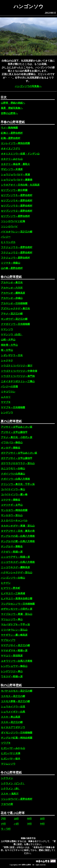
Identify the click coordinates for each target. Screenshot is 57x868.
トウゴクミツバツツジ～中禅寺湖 (19, 371)
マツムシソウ (8, 764)
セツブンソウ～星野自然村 (15, 216)
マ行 (29, 824)
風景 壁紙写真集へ (12, 108)
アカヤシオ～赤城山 (12, 298)
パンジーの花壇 (9, 387)
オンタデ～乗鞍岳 (11, 448)
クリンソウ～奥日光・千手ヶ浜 (18, 484)
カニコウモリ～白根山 (13, 468)
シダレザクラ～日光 (12, 355)
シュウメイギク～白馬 (13, 712)
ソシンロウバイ (9, 227)
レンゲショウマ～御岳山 (14, 666)
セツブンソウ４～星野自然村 (17, 201)
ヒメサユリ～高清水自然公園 (17, 598)
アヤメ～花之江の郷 (12, 314)
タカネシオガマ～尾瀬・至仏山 (18, 526)
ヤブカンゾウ (8, 640)
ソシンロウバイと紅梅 (13, 221)
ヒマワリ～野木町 (11, 588)
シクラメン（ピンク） (13, 783)
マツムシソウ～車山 (12, 619)
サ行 (29, 819)
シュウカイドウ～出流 (13, 707)
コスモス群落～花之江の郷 (15, 701)
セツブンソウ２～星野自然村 (17, 211)
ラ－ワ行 (6, 829)
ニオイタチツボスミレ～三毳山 (18, 381)
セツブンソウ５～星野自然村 (17, 195)
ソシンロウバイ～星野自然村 (17, 799)
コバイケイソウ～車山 (13, 489)
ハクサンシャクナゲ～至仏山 (17, 572)
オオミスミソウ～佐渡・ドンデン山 (20, 154)
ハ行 (16, 824)
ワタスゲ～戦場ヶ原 (12, 677)
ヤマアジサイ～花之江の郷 (15, 645)
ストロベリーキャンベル (14, 520)
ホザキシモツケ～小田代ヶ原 (17, 609)
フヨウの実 (7, 804)
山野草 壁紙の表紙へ (13, 103)
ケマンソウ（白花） (12, 335)
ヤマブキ (6, 402)
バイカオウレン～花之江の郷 (17, 232)
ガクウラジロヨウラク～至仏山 (18, 463)
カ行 (16, 819)
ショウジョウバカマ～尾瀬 (15, 175)
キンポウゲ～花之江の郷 (14, 319)
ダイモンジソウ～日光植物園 (17, 733)
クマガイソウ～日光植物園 (15, 324)
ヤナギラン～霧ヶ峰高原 (14, 635)
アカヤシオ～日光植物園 (14, 303)
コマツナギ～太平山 (12, 505)
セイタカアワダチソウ (13, 727)
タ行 (42, 819)
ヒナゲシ (6, 583)
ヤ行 (42, 824)
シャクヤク (7, 361)
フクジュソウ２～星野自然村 (17, 253)
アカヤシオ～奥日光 (12, 283)
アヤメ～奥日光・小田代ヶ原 (17, 437)
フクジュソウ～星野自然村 (15, 258)
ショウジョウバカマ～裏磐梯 (17, 180)
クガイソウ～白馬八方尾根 (15, 479)
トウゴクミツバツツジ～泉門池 (18, 376)
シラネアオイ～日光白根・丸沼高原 (20, 185)
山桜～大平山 (8, 340)
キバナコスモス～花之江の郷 (17, 691)
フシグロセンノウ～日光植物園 (18, 604)
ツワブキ (6, 743)
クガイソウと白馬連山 (13, 474)
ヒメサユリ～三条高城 (13, 593)
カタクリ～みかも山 (12, 159)
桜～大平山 (7, 350)
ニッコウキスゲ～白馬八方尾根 (18, 562)
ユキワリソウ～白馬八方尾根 (17, 661)
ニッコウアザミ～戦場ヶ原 (15, 557)
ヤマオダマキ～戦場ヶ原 (14, 651)
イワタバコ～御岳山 (12, 442)
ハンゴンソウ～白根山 (13, 578)
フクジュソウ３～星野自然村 (17, 247)
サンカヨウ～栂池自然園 (14, 510)
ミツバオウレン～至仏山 (14, 630)
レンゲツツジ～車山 (12, 671)
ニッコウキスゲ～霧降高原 (15, 567)
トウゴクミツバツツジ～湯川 (17, 366)
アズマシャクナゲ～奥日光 (15, 309)
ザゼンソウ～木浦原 (12, 169)
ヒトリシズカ (8, 242)
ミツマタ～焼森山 (11, 263)
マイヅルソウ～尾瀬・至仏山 (17, 614)
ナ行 (3, 824)
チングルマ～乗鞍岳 (12, 546)
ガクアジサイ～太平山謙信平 (17, 458)
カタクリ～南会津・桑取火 (15, 164)
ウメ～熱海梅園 (9, 128)
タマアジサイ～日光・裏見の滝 (18, 531)
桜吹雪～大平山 (9, 345)
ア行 (3, 819)
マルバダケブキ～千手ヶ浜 (15, 625)
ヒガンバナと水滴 (11, 753)
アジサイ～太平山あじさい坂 (17, 427)
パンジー (6, 237)
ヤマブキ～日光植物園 (13, 407)
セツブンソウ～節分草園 (14, 190)
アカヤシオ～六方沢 (12, 288)
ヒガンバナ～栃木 (11, 759)
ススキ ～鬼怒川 (10, 794)
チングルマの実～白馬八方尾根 (18, 541)
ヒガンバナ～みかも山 (13, 748)
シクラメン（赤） (11, 789)
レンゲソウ (7, 413)
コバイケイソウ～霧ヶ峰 (14, 494)
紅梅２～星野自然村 (12, 133)
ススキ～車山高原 (11, 717)
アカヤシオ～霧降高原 (13, 293)
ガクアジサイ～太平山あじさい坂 (19, 453)
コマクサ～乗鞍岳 (11, 500)
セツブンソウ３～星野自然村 (17, 206)
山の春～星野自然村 (12, 268)
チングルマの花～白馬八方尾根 (18, 536)
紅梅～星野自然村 (11, 138)
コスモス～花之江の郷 (13, 696)
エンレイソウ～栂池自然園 (15, 143)
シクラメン (7, 778)
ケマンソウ (7, 329)
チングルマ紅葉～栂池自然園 (17, 738)
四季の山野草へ (9, 113)
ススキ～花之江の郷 (12, 722)
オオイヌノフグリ (11, 149)
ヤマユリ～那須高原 (12, 656)
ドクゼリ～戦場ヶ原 (12, 552)
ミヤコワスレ (8, 392)
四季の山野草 (26, 865)
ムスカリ (6, 397)
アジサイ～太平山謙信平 (14, 432)
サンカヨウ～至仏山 (12, 515)
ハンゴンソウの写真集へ (28, 86)
